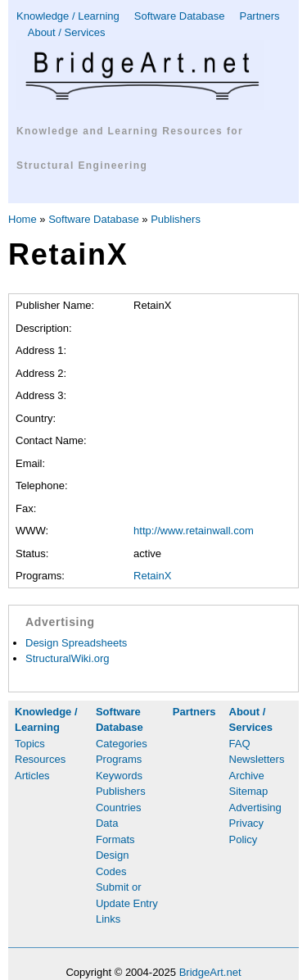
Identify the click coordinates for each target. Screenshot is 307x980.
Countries (119, 808)
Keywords (119, 776)
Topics (30, 744)
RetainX (152, 576)
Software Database (180, 16)
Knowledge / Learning (68, 16)
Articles (32, 776)
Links (108, 919)
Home (23, 219)
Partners (259, 16)
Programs (119, 759)
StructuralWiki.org (68, 658)
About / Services (67, 32)
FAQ (240, 744)
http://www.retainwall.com (194, 531)
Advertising (255, 808)
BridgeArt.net (210, 972)
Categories (122, 744)
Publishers (176, 219)
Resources (40, 759)
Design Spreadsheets (76, 643)
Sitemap (249, 791)
